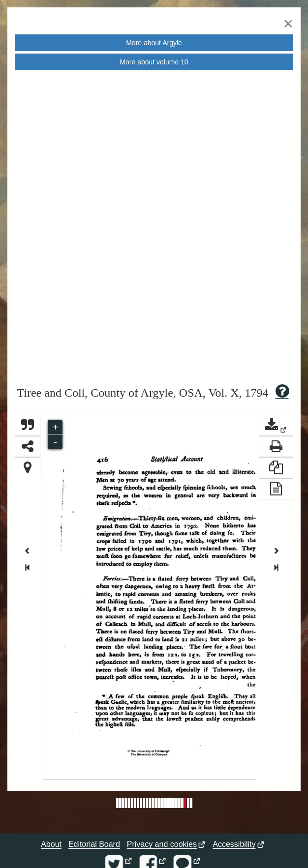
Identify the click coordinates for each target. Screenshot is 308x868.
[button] (276, 425)
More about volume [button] (154, 62)
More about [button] (154, 43)
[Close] (288, 23)
